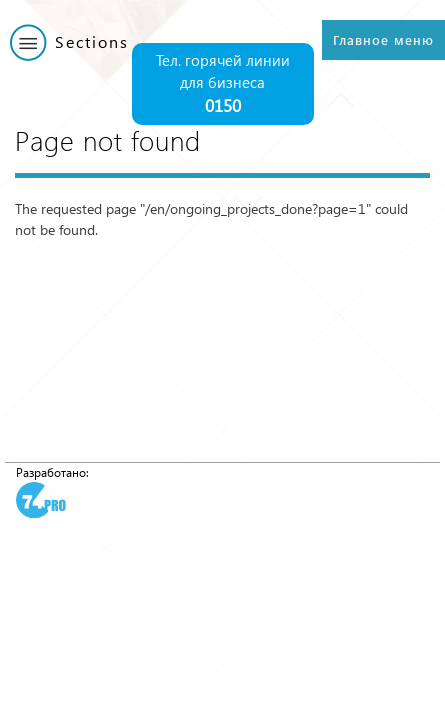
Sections (92, 41)
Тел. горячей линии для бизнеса (223, 84)
